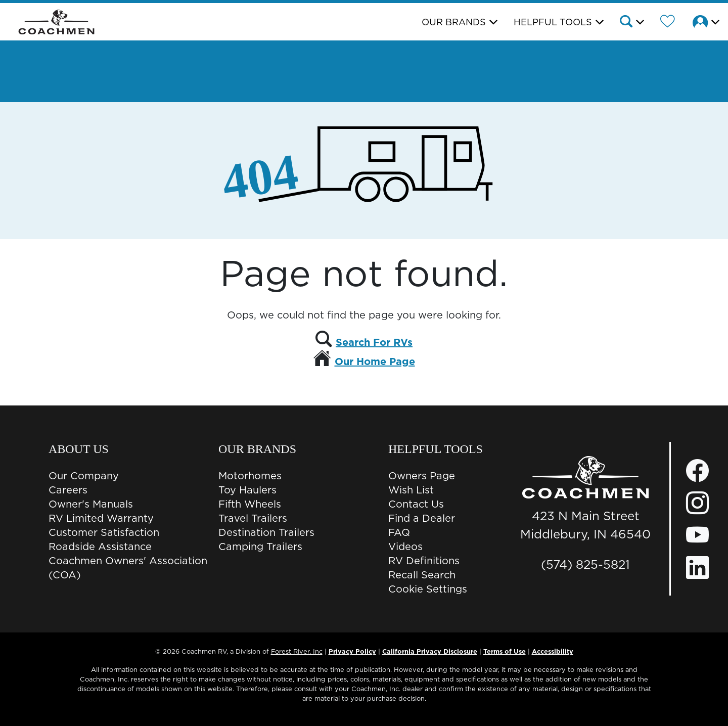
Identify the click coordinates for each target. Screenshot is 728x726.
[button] (631, 23)
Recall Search (422, 575)
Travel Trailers (253, 518)
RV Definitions (424, 561)
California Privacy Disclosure (430, 651)
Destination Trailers (266, 532)
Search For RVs (374, 342)
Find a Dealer (422, 518)
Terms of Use (505, 651)
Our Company (84, 476)
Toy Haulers (247, 490)
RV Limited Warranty (101, 518)
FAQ (399, 532)
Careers (68, 490)
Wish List (411, 490)
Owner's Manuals (91, 504)
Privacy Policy (352, 651)
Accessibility (553, 651)
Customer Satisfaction (104, 532)
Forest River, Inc (297, 651)
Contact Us (416, 504)
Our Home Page (375, 361)
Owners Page (422, 476)
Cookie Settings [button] (428, 589)
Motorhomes (250, 476)
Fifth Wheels (250, 504)
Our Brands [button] (454, 22)
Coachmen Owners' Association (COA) (128, 568)
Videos (405, 547)
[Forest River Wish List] (668, 23)
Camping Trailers (260, 547)
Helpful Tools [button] (553, 22)
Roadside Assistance (100, 547)
